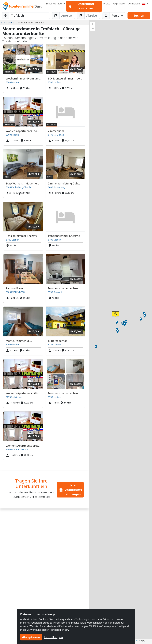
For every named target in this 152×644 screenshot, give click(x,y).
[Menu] (145, 4)
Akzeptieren (31, 637)
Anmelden (134, 4)
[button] (126, 322)
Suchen (139, 15)
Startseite (7, 23)
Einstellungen (53, 637)
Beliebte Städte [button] (54, 4)
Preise (107, 4)
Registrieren (119, 4)
